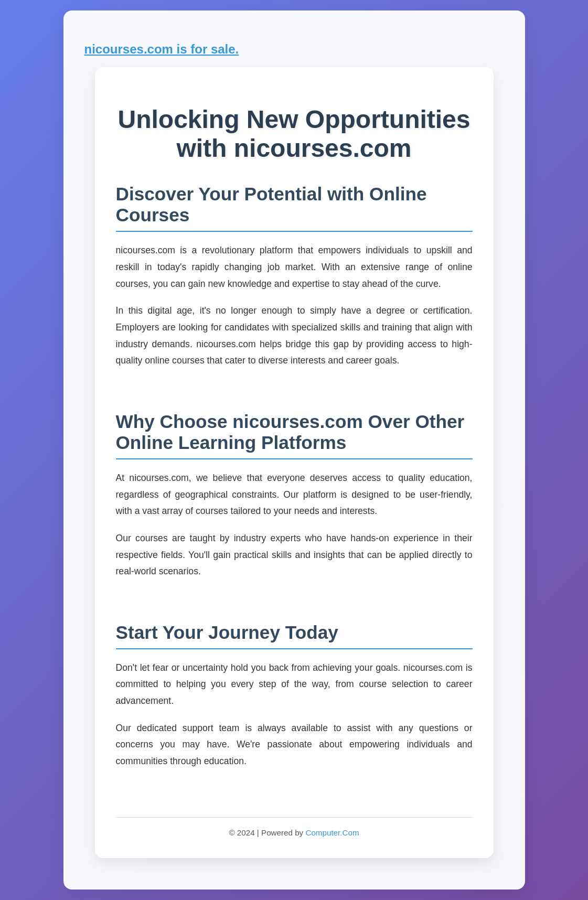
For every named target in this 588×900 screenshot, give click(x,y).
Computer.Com (332, 833)
